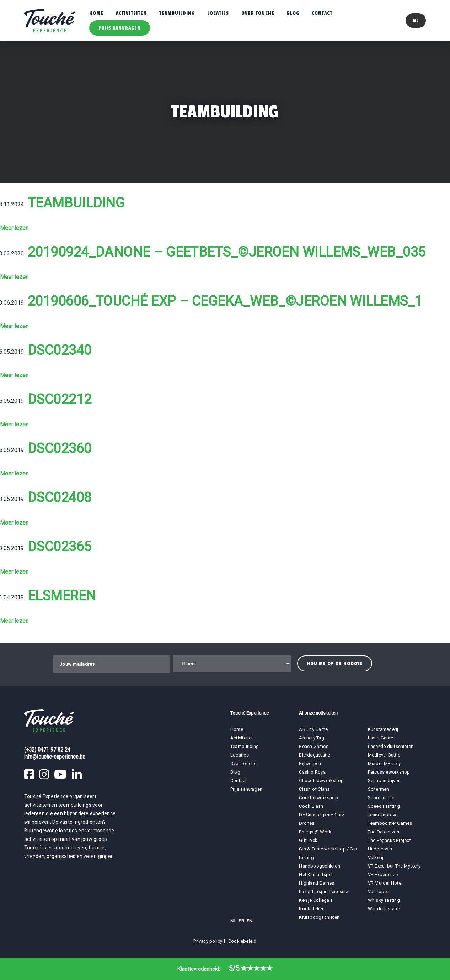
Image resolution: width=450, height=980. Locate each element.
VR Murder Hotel (385, 883)
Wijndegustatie (384, 909)
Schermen (379, 789)
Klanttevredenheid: (225, 969)
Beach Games (314, 746)
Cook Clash (311, 806)
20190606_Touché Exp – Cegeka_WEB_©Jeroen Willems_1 (225, 301)
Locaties (218, 13)
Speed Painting (384, 806)
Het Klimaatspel (316, 874)
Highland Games (317, 883)
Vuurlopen (379, 892)
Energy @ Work (315, 832)
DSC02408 (60, 497)
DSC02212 (60, 399)
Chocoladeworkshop (321, 781)
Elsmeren (62, 596)
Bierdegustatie (314, 755)
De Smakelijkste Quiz (321, 815)
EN (250, 921)
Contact (322, 13)
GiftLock (308, 840)
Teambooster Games (390, 823)
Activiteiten (131, 13)
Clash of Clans (314, 789)
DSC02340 (60, 350)
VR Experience (384, 874)
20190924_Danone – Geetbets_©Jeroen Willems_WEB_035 (227, 252)
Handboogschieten (320, 866)
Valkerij (376, 857)
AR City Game (313, 729)
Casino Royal (313, 772)
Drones (307, 823)
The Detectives (384, 832)
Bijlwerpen (310, 763)
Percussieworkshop (389, 772)
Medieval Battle (384, 755)
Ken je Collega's (316, 900)
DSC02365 (60, 547)
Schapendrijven (384, 781)
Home (96, 13)
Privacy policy (208, 941)
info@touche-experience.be (55, 757)
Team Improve (383, 815)
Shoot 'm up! (381, 798)
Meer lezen (14, 228)
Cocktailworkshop (318, 798)
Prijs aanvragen (120, 28)
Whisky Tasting (384, 900)
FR (241, 921)
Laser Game (381, 738)
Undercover (380, 849)
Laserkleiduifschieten (391, 746)
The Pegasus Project (389, 840)
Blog (293, 13)
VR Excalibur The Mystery (394, 866)
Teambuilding (177, 13)
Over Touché (258, 13)
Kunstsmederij (383, 729)
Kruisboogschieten (319, 917)
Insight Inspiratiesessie (323, 892)
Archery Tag (311, 738)
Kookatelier (311, 909)
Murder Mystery (384, 763)
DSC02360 (60, 448)
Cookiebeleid (242, 941)
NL (233, 921)
